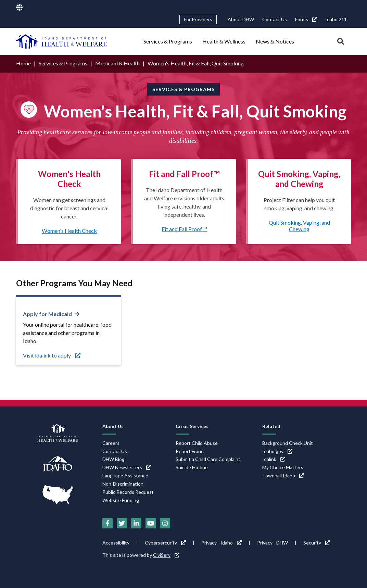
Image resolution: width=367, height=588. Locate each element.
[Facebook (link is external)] (107, 523)
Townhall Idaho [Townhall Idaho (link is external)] (283, 476)
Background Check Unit (288, 443)
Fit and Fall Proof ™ (184, 229)
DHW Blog (113, 459)
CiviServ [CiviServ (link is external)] (166, 555)
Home (23, 63)
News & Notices (275, 41)
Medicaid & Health (117, 63)
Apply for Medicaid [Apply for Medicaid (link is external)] (47, 314)
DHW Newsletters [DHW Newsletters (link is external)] (127, 467)
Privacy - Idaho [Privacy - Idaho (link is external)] (222, 543)
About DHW (241, 19)
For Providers (198, 19)
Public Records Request (128, 492)
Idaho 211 (336, 19)
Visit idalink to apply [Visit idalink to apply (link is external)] (52, 355)
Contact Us (275, 19)
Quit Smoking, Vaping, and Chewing (299, 226)
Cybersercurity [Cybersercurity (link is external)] (165, 543)
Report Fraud (190, 451)
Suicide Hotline (192, 467)
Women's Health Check (69, 231)
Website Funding (121, 500)
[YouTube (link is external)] (151, 523)
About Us (113, 426)
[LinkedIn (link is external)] (136, 523)
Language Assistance (125, 476)
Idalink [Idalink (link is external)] (274, 459)
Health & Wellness (224, 41)
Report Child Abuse (197, 443)
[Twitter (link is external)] (122, 523)
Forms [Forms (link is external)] (306, 19)
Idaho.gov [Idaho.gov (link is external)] (277, 451)
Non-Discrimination (123, 484)
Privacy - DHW (273, 543)
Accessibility (116, 543)
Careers (111, 443)
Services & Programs (168, 41)
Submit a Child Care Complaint (208, 459)
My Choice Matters (283, 467)
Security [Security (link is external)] (317, 543)
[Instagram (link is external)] (165, 523)
